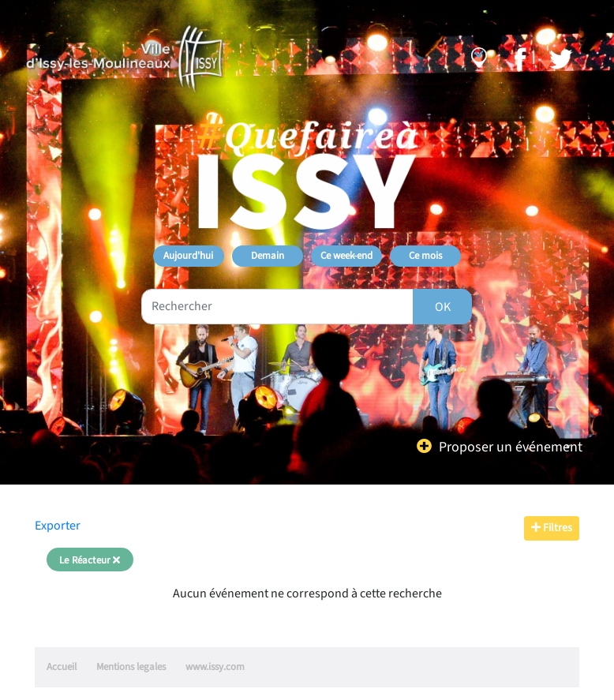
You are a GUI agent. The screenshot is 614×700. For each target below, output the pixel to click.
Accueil (62, 667)
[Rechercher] (442, 307)
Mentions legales (131, 667)
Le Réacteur (90, 560)
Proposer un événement (511, 447)
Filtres (552, 528)
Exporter (58, 526)
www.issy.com (215, 667)
